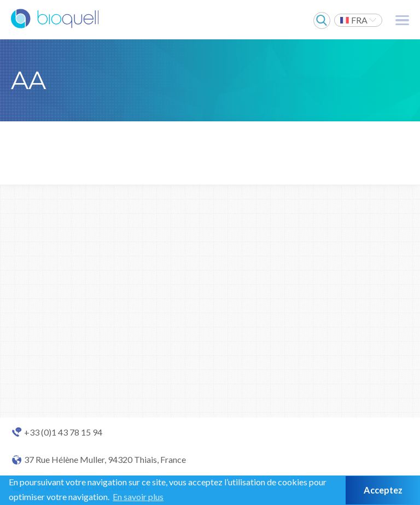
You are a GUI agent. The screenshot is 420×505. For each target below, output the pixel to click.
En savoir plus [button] (138, 497)
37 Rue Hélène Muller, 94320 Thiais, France (105, 460)
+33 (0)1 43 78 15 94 (63, 432)
